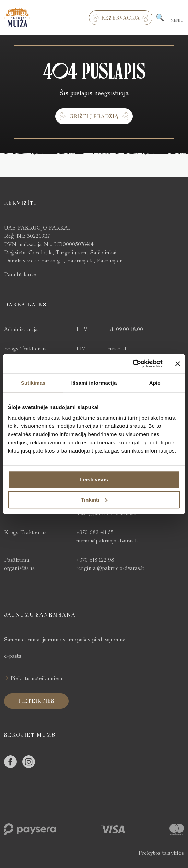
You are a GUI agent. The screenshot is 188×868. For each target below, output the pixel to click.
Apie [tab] (155, 383)
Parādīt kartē (20, 274)
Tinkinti (94, 500)
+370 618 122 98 (95, 560)
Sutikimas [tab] (33, 383)
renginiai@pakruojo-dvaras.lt (110, 568)
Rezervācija (121, 18)
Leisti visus (94, 479)
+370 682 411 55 (95, 532)
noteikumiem (47, 678)
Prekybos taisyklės (161, 853)
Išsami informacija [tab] (94, 383)
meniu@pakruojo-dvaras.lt (107, 541)
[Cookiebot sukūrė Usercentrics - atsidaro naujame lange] (133, 364)
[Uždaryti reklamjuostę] (178, 364)
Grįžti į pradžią (94, 116)
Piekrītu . (37, 678)
